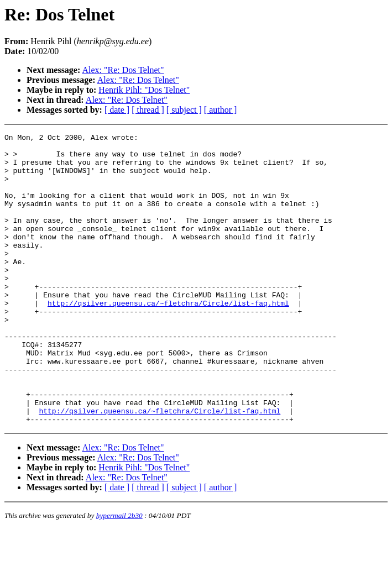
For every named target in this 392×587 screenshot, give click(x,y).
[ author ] (221, 110)
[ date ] (117, 110)
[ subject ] (184, 110)
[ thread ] (148, 110)
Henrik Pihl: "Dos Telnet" (144, 90)
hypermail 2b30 (119, 573)
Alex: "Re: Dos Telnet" (123, 70)
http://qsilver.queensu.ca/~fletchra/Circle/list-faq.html (168, 338)
